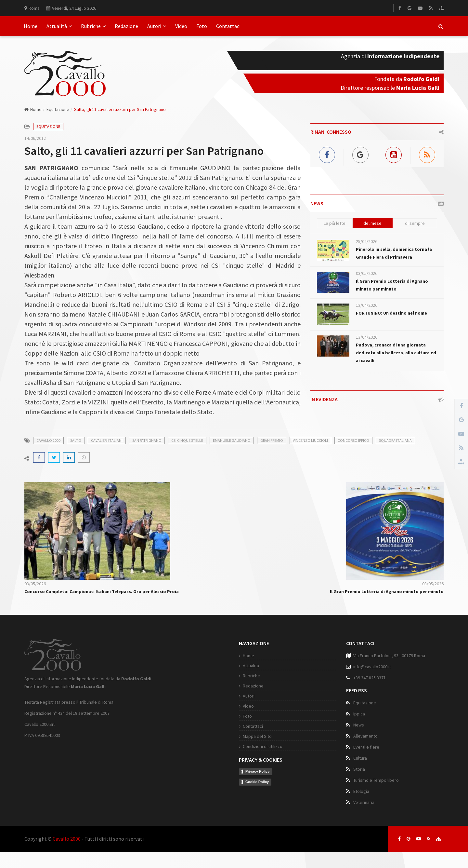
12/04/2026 (367, 305)
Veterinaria (364, 802)
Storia (359, 769)
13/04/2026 (367, 337)
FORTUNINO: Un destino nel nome (391, 313)
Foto (202, 26)
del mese (372, 223)
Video (181, 26)
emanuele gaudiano (232, 440)
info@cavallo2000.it (372, 667)
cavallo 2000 (48, 440)
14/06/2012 (35, 138)
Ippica (359, 714)
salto (76, 440)
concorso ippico (353, 440)
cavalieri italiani (107, 440)
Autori (157, 26)
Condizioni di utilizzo (263, 746)
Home (31, 26)
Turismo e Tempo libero (376, 780)
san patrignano (147, 440)
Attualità (59, 26)
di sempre (415, 223)
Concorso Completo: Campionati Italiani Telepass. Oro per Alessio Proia (102, 591)
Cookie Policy (257, 782)
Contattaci (228, 26)
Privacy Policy (258, 771)
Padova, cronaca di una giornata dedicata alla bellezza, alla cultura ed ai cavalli (396, 353)
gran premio (272, 440)
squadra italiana (395, 440)
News (359, 725)
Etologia (361, 791)
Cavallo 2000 (67, 839)
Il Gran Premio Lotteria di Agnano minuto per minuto (387, 591)
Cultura (360, 758)
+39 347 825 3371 (370, 678)
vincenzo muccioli (310, 440)
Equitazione (58, 109)
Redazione (126, 26)
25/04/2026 (367, 241)
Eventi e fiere (366, 747)
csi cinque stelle (187, 440)
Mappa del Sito (257, 736)
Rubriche (93, 26)
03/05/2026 (367, 273)
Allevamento (365, 736)
